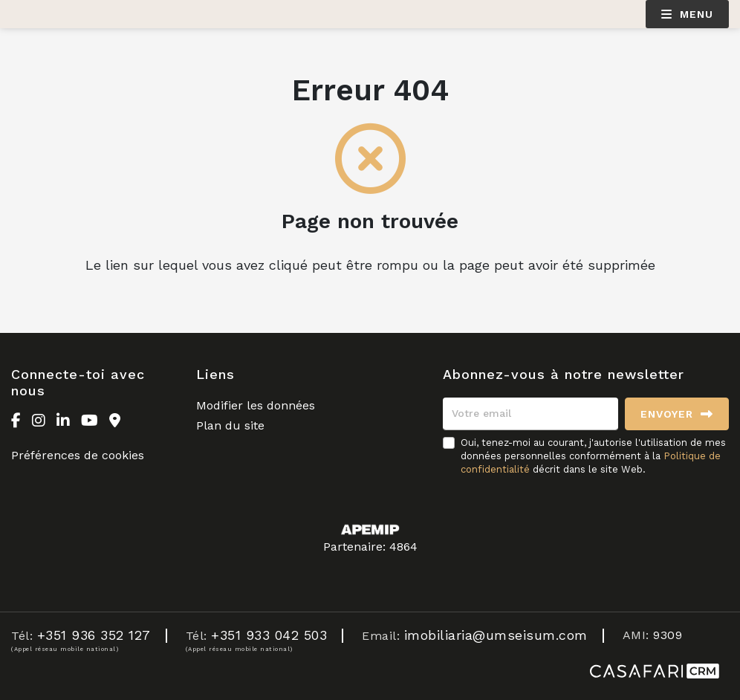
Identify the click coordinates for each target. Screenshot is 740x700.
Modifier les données (256, 405)
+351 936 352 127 (94, 635)
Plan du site (230, 425)
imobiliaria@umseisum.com (496, 635)
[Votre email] (530, 414)
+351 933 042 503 (269, 635)
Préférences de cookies (78, 455)
